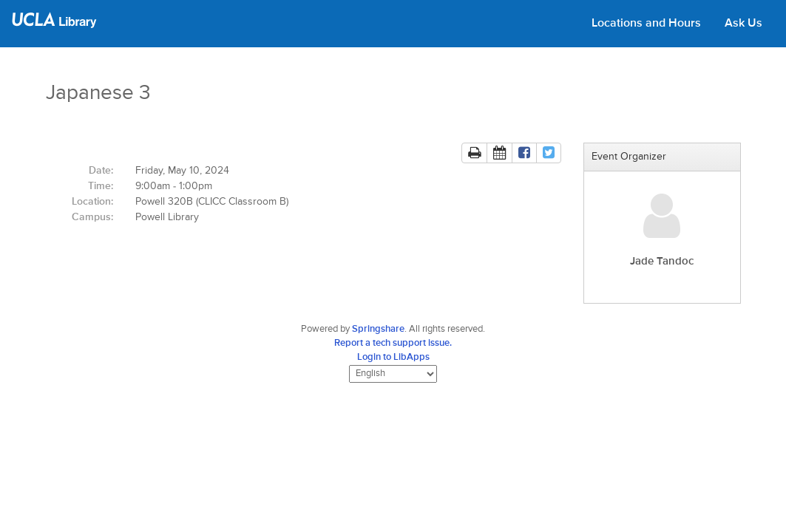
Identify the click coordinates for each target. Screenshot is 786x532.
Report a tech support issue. (393, 343)
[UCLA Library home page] (54, 25)
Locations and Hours (646, 24)
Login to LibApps (393, 357)
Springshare (378, 329)
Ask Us (743, 24)
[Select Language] (393, 374)
